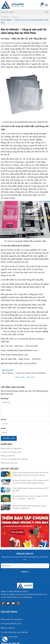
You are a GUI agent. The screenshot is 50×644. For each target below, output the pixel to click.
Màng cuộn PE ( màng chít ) (12, 448)
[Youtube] (13, 564)
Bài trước (20, 377)
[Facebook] (3, 564)
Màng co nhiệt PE (8, 456)
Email (3, 428)
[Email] (25, 433)
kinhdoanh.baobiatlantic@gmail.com (21, 616)
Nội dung (5, 398)
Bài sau (31, 377)
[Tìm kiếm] (46, 12)
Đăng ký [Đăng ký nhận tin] (25, 537)
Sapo (30, 641)
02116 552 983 (16, 620)
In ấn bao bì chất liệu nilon (11, 452)
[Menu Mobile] (47, 5)
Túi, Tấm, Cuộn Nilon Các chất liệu (14, 459)
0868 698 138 (22, 624)
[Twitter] (8, 564)
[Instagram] (18, 564)
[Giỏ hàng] (41, 5)
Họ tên (4, 419)
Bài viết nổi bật (10, 469)
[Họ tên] (25, 424)
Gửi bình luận (9, 438)
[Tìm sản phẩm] (21, 12)
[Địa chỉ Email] (25, 531)
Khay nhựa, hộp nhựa (9, 463)
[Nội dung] (25, 409)
